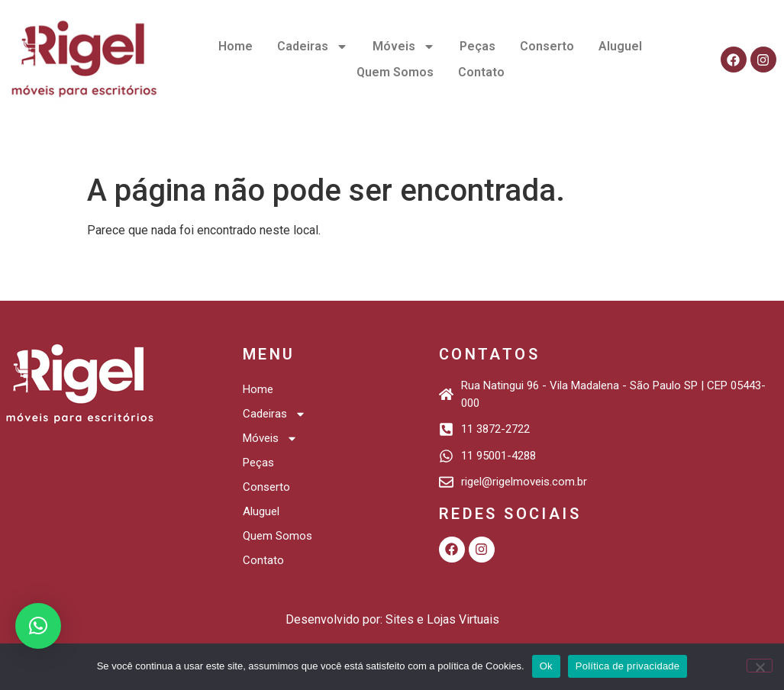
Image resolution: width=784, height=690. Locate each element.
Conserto (547, 46)
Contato (481, 72)
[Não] (760, 666)
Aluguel (620, 46)
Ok (546, 666)
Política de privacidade (628, 666)
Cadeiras (313, 47)
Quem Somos (395, 72)
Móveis (404, 47)
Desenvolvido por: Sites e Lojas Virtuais (392, 619)
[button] (38, 626)
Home (236, 46)
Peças (477, 46)
